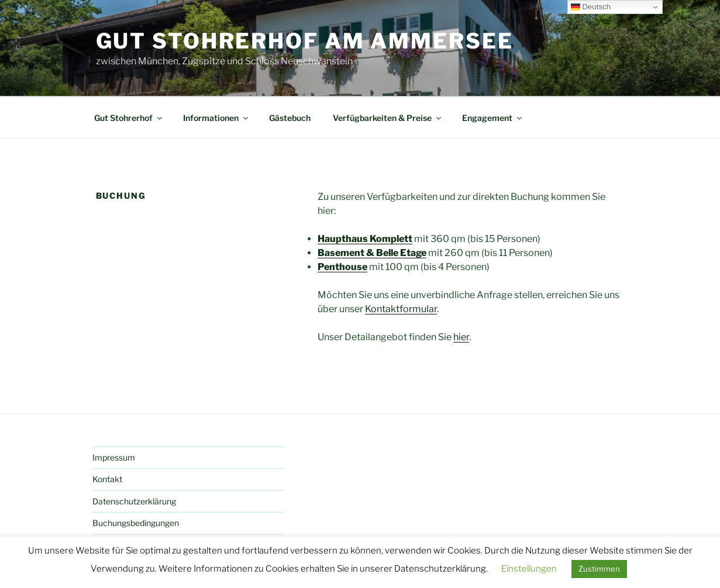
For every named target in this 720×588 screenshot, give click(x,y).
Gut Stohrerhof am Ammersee (305, 41)
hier (461, 337)
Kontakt (107, 479)
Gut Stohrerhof (129, 118)
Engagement (493, 118)
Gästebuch (290, 118)
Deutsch (591, 7)
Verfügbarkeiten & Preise (388, 118)
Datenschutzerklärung (134, 501)
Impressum (114, 457)
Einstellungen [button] (529, 569)
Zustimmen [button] (599, 569)
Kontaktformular (401, 309)
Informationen (216, 118)
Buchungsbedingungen (136, 523)
